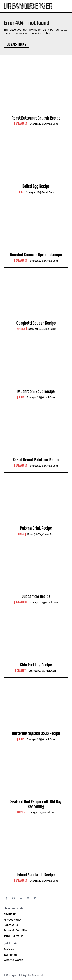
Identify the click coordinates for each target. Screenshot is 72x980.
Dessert (21, 671)
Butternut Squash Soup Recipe (36, 733)
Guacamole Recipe (36, 596)
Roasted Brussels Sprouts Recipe (36, 255)
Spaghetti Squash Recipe (36, 323)
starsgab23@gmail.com (44, 124)
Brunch (21, 329)
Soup (21, 397)
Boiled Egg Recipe (36, 186)
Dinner (21, 812)
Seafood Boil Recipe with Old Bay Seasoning (36, 804)
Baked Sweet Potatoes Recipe (36, 460)
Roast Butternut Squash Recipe (36, 118)
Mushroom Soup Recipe (36, 391)
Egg (21, 192)
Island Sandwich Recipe (36, 875)
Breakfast (21, 124)
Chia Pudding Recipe (36, 665)
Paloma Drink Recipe (36, 528)
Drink (21, 534)
